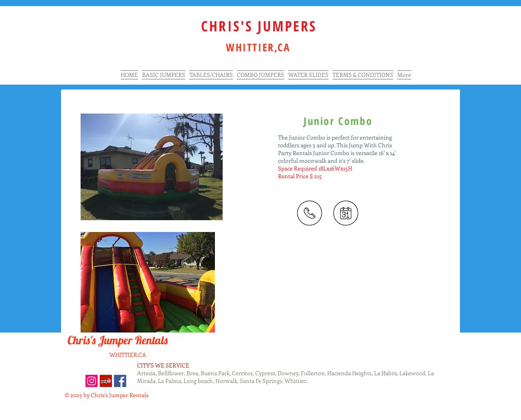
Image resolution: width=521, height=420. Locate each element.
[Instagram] (92, 381)
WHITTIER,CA (128, 355)
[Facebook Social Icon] (120, 381)
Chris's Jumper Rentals (119, 340)
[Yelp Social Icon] (106, 381)
